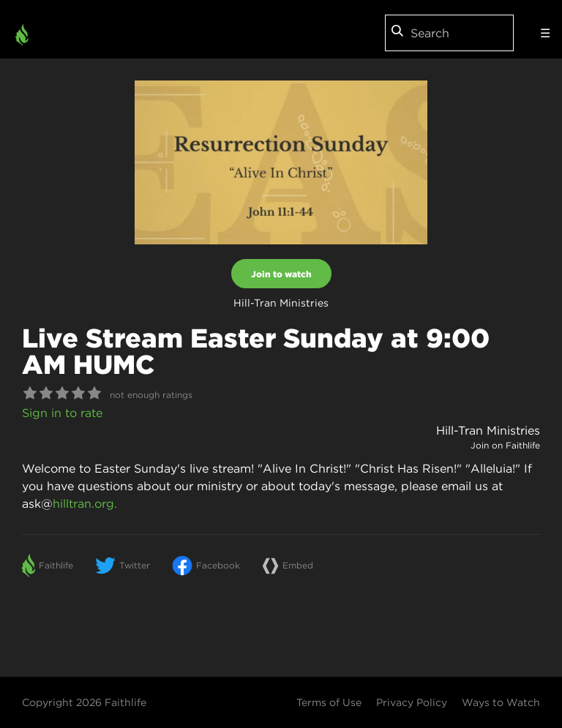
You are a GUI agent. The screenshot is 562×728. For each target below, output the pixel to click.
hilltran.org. (85, 503)
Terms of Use (329, 702)
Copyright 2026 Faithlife (84, 702)
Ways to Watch (501, 702)
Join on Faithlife (505, 445)
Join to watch (281, 274)
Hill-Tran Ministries (488, 430)
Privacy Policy (412, 702)
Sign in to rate (62, 413)
